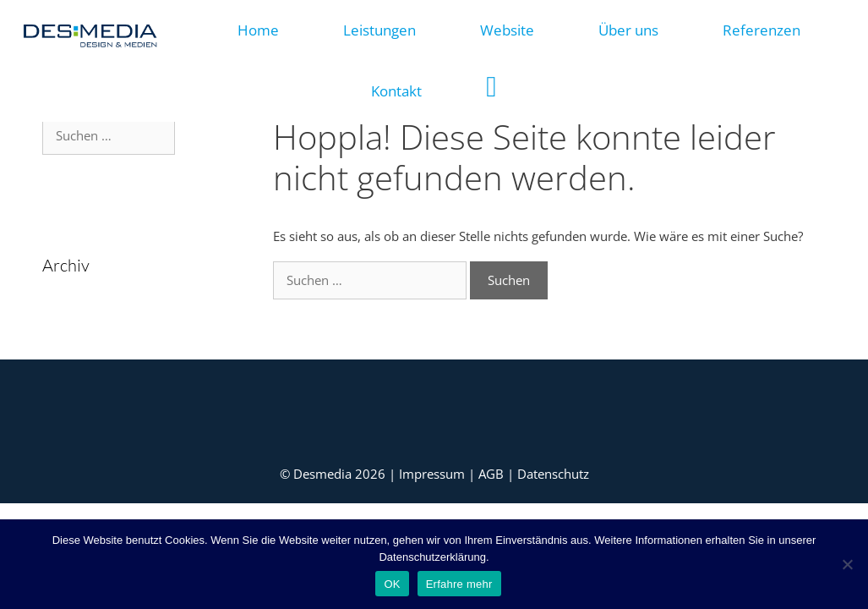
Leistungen (379, 30)
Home (258, 30)
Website (507, 30)
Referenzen (762, 30)
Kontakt (396, 91)
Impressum (434, 474)
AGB (493, 474)
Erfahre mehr (459, 584)
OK (392, 584)
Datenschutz (553, 474)
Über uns (628, 30)
